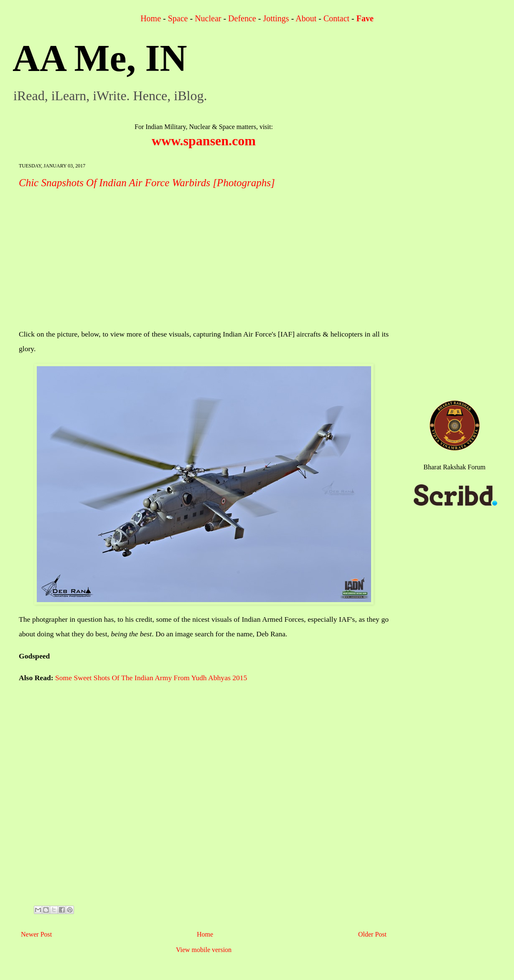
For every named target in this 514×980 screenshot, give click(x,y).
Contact (336, 18)
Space (178, 18)
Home (151, 18)
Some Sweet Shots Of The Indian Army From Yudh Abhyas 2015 (151, 678)
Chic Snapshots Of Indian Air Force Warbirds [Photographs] (147, 183)
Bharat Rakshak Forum (454, 467)
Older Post (372, 934)
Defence (242, 18)
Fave (365, 18)
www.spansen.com (204, 141)
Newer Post (36, 934)
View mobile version (204, 950)
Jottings (276, 18)
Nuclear (208, 18)
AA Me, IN (100, 58)
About (306, 18)
